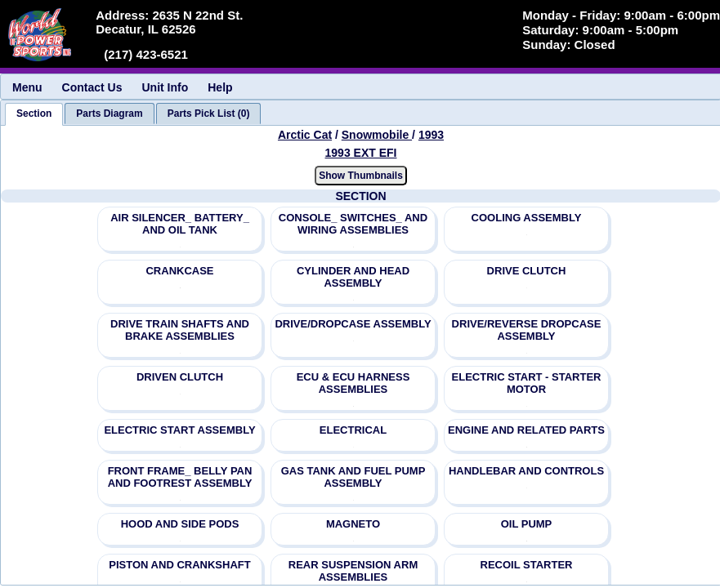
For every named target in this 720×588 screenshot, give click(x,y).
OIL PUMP (527, 524)
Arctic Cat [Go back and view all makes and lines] (305, 135)
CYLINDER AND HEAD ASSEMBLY (353, 277)
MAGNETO (353, 524)
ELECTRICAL (353, 430)
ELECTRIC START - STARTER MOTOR (527, 383)
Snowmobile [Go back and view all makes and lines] (377, 135)
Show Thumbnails (361, 176)
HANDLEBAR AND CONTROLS (526, 471)
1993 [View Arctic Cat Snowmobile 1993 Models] (431, 135)
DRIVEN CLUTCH (180, 377)
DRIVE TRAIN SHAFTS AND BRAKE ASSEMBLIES (180, 330)
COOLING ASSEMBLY (527, 218)
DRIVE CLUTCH (527, 271)
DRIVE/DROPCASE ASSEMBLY (353, 324)
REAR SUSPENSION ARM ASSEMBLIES (353, 571)
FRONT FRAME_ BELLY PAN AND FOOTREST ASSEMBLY (180, 477)
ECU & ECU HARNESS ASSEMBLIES (353, 383)
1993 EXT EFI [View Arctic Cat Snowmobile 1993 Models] (361, 153)
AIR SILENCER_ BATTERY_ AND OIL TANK (180, 224)
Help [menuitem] (220, 87)
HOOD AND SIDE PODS (180, 524)
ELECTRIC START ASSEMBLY (179, 430)
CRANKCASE (179, 271)
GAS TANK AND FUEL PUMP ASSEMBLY (353, 477)
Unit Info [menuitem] (165, 87)
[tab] (34, 114)
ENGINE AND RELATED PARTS (526, 430)
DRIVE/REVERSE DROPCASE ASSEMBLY (527, 330)
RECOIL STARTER (527, 565)
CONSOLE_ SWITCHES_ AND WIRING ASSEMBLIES (353, 224)
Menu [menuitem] (27, 87)
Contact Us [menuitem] (92, 87)
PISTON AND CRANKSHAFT (179, 565)
